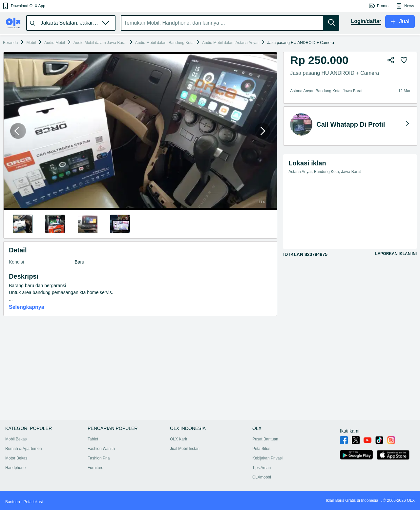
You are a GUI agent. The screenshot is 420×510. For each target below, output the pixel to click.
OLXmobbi (262, 477)
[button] (23, 6)
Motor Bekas (16, 458)
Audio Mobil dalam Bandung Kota (164, 43)
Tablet (93, 439)
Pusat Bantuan (265, 439)
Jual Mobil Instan (185, 449)
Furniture (95, 468)
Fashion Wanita (101, 449)
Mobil (31, 43)
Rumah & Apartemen (23, 449)
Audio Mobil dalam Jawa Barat (100, 43)
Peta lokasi (33, 502)
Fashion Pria (99, 458)
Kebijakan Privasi (267, 458)
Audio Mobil (55, 43)
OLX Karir (179, 439)
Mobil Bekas (16, 439)
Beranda (10, 43)
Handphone (15, 468)
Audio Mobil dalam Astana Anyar (231, 43)
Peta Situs (261, 449)
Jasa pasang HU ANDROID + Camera (301, 43)
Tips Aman (262, 468)
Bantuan (13, 502)
